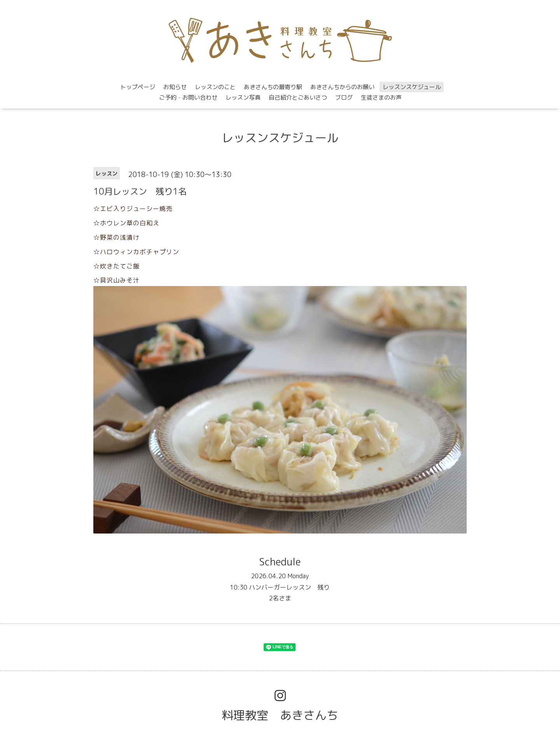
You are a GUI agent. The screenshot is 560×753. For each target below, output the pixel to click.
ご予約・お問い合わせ (188, 97)
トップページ (138, 87)
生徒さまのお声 (381, 97)
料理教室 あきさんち (280, 715)
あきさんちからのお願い (342, 87)
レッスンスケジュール (412, 87)
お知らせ (175, 87)
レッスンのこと (215, 87)
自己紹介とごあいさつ (298, 97)
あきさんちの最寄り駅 (273, 87)
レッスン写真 (243, 97)
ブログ (344, 97)
